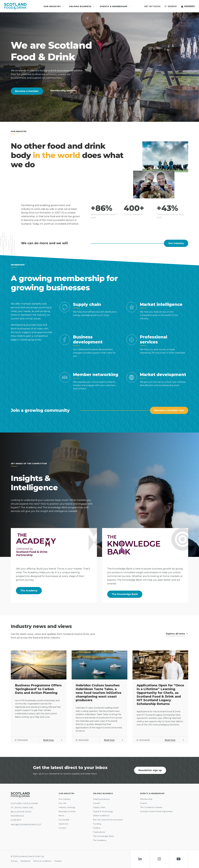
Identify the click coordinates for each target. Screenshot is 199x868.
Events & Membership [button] (115, 6)
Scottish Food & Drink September (157, 811)
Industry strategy (67, 807)
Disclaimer (26, 861)
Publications (99, 832)
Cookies (58, 861)
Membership (146, 799)
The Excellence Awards (151, 807)
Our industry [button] (54, 6)
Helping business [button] (82, 6)
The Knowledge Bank (125, 594)
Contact (62, 828)
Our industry (176, 243)
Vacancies (63, 824)
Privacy (14, 861)
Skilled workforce (101, 816)
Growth (97, 803)
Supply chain (99, 807)
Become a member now (169, 410)
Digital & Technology (103, 811)
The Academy (29, 591)
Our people (64, 820)
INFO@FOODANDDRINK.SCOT (26, 825)
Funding (97, 824)
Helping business (101, 799)
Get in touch (152, 6)
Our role (62, 803)
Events (144, 803)
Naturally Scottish (67, 811)
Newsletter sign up (150, 770)
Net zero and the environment (108, 820)
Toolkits (97, 828)
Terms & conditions (42, 861)
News (61, 816)
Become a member (27, 91)
